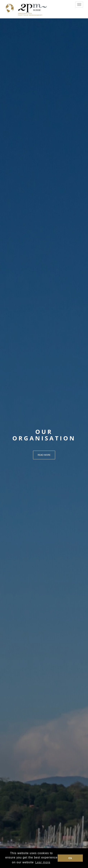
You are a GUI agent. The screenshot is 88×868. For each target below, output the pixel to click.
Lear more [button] (43, 862)
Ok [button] (70, 858)
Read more (44, 455)
